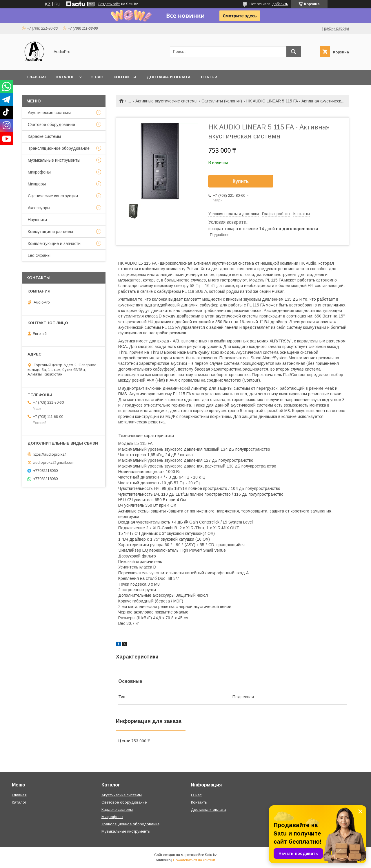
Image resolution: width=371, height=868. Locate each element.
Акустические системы (49, 113)
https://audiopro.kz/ (49, 454)
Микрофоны (39, 172)
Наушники (37, 220)
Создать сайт (109, 4)
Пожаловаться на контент (194, 860)
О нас (97, 77)
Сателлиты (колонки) (222, 101)
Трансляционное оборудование (59, 148)
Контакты (125, 77)
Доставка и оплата (169, 77)
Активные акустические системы (166, 101)
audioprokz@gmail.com (54, 462)
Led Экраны (39, 255)
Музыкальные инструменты (54, 160)
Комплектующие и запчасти (54, 243)
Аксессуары (39, 208)
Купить (241, 181)
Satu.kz (211, 855)
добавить (280, 4)
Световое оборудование (51, 124)
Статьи (209, 77)
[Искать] (294, 52)
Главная (37, 77)
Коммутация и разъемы (50, 232)
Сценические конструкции (53, 196)
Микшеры (37, 184)
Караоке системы (44, 136)
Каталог (65, 77)
